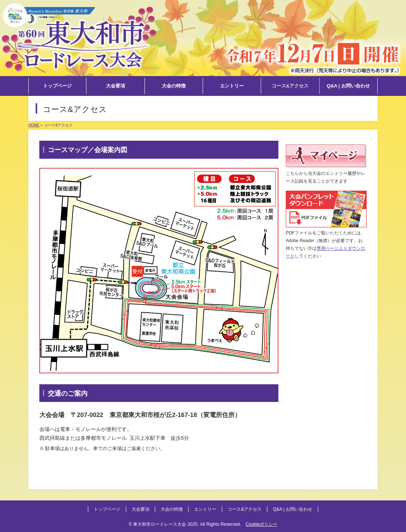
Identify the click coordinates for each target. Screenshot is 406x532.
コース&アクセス (245, 509)
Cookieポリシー (261, 524)
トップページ (107, 509)
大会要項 (140, 509)
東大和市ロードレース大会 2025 (165, 524)
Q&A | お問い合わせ (292, 509)
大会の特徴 (172, 509)
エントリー (205, 509)
